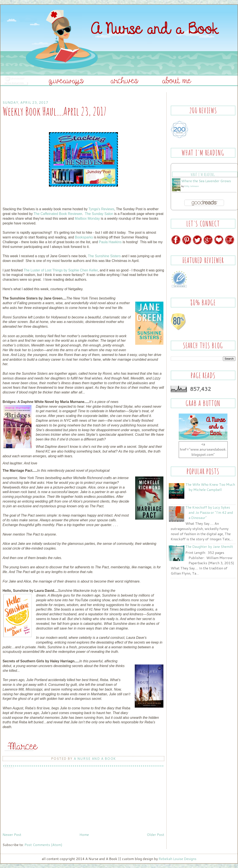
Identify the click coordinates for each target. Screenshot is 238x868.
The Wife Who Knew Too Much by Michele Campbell (210, 487)
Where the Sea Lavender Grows (206, 181)
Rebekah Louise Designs (178, 859)
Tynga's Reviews (101, 209)
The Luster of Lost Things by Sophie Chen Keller (61, 270)
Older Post (156, 834)
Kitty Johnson (192, 186)
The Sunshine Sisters (104, 256)
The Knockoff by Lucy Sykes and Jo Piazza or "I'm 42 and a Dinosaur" (209, 512)
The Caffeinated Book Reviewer (58, 214)
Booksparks (84, 237)
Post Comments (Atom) (43, 845)
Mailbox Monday (87, 219)
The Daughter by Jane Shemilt (209, 546)
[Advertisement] (35, 801)
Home (84, 834)
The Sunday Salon (99, 214)
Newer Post (12, 834)
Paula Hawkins (110, 242)
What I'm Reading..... (205, 175)
